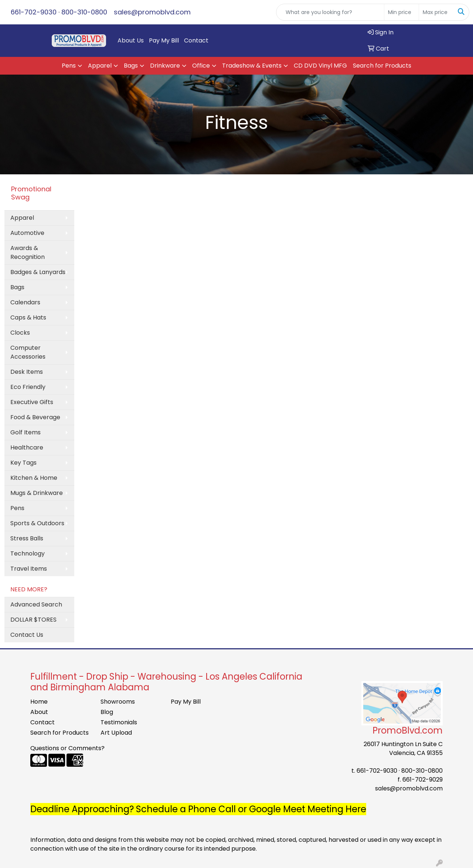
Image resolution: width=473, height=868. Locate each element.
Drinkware (165, 66)
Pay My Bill (164, 40)
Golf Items (25, 432)
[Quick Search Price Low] (401, 12)
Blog (107, 712)
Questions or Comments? (67, 748)
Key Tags (23, 463)
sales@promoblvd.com (152, 12)
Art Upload (116, 733)
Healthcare (27, 447)
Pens (69, 66)
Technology (28, 553)
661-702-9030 (34, 12)
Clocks (20, 333)
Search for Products (382, 66)
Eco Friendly (28, 387)
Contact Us (27, 635)
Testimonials (119, 722)
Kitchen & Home (34, 478)
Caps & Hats (28, 317)
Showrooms (118, 702)
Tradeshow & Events (252, 66)
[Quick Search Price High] (436, 12)
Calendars (25, 302)
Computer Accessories (28, 352)
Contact (196, 40)
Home (39, 702)
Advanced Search (36, 604)
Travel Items (29, 569)
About (39, 712)
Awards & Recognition (28, 252)
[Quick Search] (330, 12)
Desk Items (27, 372)
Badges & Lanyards (38, 272)
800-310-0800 (84, 12)
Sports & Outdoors (37, 523)
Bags (131, 66)
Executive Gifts (32, 402)
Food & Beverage (35, 417)
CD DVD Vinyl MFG (320, 66)
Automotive (27, 233)
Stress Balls (27, 538)
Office (201, 66)
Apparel (100, 66)
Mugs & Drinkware (37, 493)
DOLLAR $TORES (33, 620)
